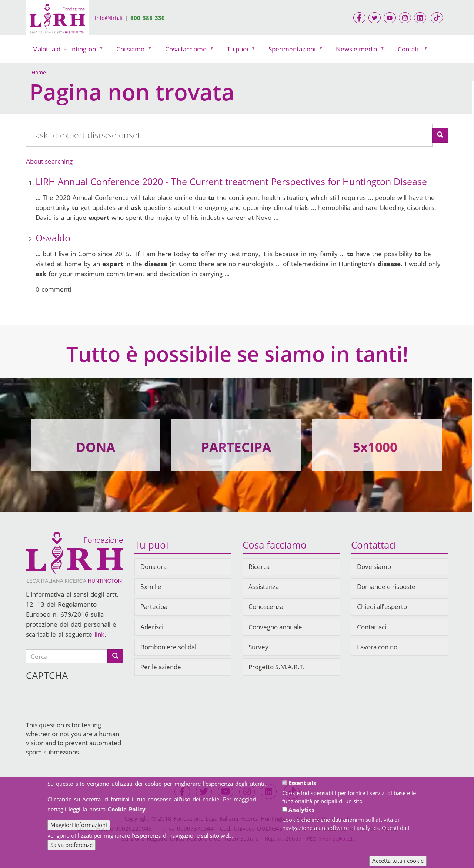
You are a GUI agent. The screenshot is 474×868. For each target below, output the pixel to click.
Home (39, 72)
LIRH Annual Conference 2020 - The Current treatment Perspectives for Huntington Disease (231, 181)
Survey (258, 647)
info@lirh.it (109, 18)
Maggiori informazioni (79, 825)
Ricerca (259, 567)
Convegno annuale (275, 627)
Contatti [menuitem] (411, 51)
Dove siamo (374, 567)
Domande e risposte (386, 587)
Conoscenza (266, 606)
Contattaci (372, 627)
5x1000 (375, 447)
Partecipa (154, 606)
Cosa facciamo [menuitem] (188, 51)
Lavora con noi (378, 647)
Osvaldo (53, 238)
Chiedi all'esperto (382, 606)
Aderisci (152, 627)
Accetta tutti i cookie (398, 861)
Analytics (301, 810)
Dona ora (153, 567)
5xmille (151, 587)
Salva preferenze (71, 845)
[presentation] (82, 706)
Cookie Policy (127, 809)
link (99, 634)
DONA (96, 447)
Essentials (302, 783)
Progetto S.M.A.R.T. (277, 667)
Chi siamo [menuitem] (132, 51)
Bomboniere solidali (169, 647)
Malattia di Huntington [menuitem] (66, 51)
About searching (49, 161)
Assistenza (264, 587)
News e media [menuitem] (358, 51)
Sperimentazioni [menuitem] (294, 51)
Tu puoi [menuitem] (239, 51)
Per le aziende (161, 667)
